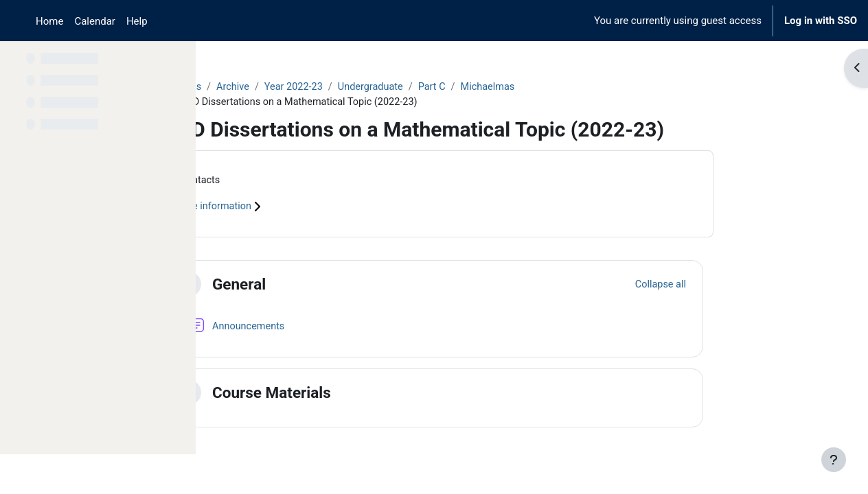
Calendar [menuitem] (95, 21)
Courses (271, 87)
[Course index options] (178, 62)
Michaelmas (584, 87)
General (326, 285)
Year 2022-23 (385, 87)
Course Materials (359, 394)
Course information (304, 209)
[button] (276, 286)
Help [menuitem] (137, 21)
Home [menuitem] (49, 21)
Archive (322, 87)
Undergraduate (464, 87)
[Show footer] (834, 460)
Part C (527, 87)
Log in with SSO (821, 21)
